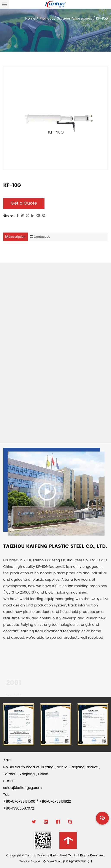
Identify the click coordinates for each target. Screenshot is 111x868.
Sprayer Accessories (75, 18)
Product (46, 18)
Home (30, 18)
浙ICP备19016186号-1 (77, 861)
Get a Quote (24, 203)
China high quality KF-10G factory (32, 567)
